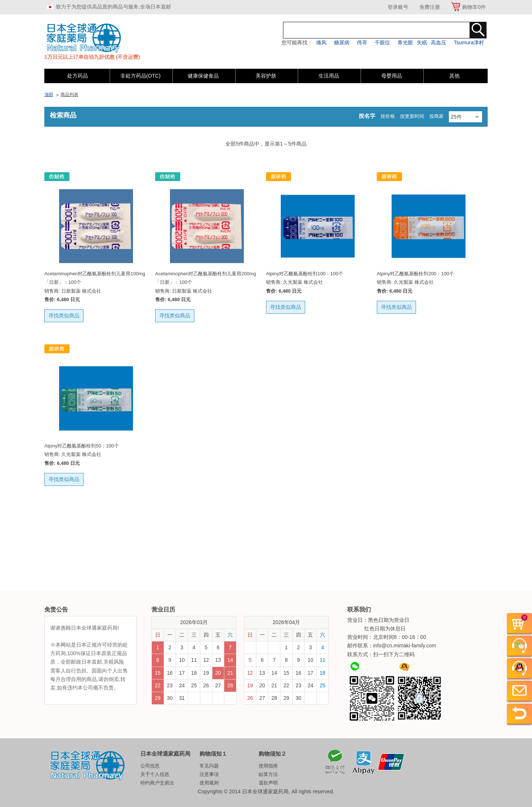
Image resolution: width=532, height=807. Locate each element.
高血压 (439, 42)
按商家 (436, 116)
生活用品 (329, 76)
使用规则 (209, 783)
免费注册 (430, 7)
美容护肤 (266, 76)
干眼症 (382, 42)
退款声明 (268, 783)
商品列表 (69, 95)
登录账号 (398, 7)
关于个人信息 (155, 774)
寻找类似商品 (64, 316)
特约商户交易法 (157, 783)
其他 (454, 76)
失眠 (422, 42)
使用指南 (268, 766)
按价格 (388, 116)
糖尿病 (342, 42)
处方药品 (78, 76)
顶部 (49, 95)
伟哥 (362, 42)
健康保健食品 (203, 76)
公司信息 (150, 766)
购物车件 (474, 7)
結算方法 (268, 774)
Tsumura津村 (469, 42)
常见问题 (209, 766)
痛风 (321, 42)
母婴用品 (392, 76)
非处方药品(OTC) (141, 76)
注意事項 (209, 774)
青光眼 (405, 42)
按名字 (367, 116)
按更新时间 (412, 116)
